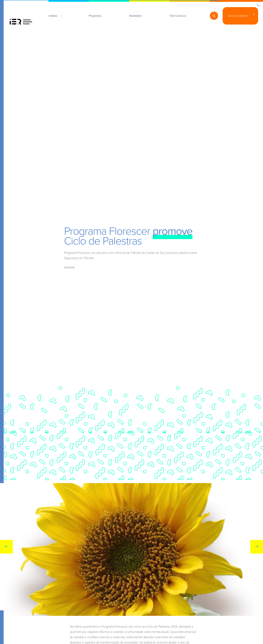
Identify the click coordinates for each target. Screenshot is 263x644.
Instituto (53, 16)
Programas (95, 16)
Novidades (135, 16)
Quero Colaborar (238, 16)
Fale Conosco (178, 16)
